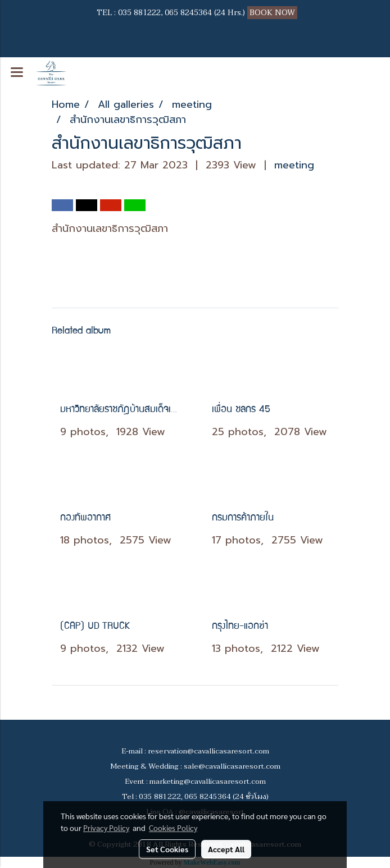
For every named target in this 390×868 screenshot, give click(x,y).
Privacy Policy (106, 828)
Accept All (226, 849)
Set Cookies (167, 849)
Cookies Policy (173, 828)
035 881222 (139, 13)
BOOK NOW (273, 13)
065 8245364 (188, 13)
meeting (294, 165)
